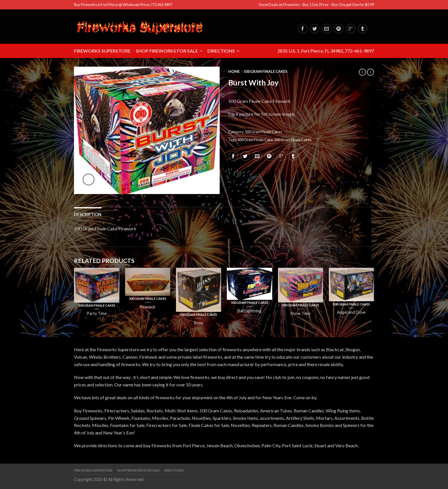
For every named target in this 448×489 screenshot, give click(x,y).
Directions (221, 51)
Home (234, 71)
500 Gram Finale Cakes (266, 71)
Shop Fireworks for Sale (167, 51)
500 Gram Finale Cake (255, 140)
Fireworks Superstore (102, 51)
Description (88, 214)
